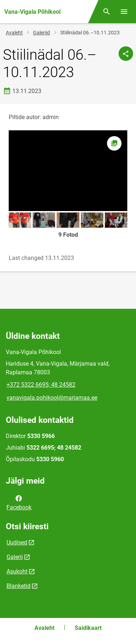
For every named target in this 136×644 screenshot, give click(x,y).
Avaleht (14, 33)
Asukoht (17, 571)
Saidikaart (88, 628)
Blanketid (18, 586)
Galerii (15, 557)
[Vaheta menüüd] (124, 12)
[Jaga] (126, 54)
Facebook (19, 502)
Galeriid (42, 33)
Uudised (17, 542)
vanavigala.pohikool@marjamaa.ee (52, 398)
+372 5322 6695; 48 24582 (41, 385)
